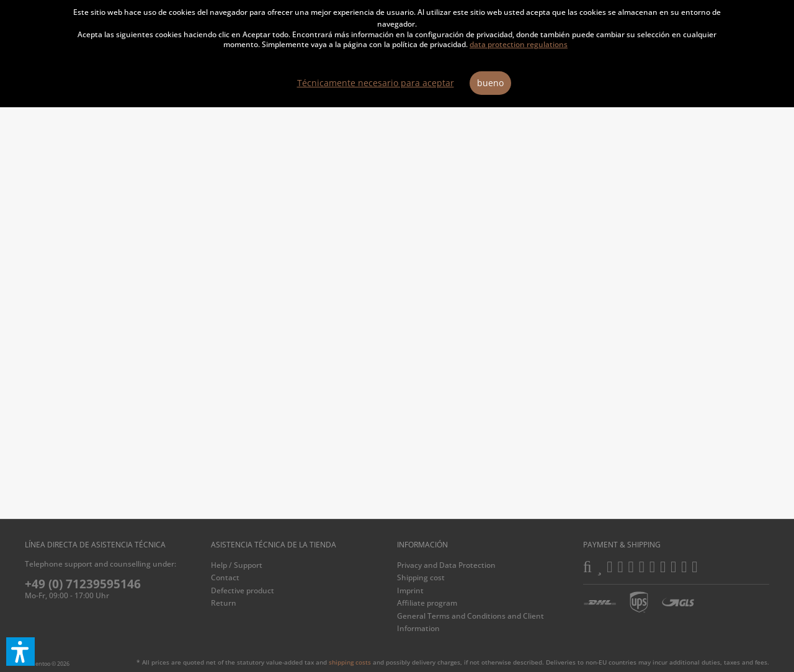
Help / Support (237, 565)
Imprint (410, 590)
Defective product (243, 590)
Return (224, 603)
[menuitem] (301, 565)
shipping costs (350, 662)
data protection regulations (519, 44)
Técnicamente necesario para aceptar (376, 83)
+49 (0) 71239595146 (83, 584)
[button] (20, 652)
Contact (225, 577)
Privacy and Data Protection (446, 565)
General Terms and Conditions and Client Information (471, 622)
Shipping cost (421, 577)
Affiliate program (427, 603)
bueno (490, 83)
